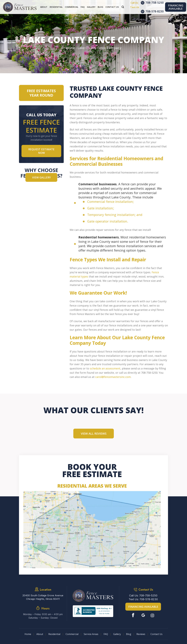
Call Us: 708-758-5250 (143, 595)
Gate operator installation (107, 221)
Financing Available (176, 7)
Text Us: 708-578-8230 (143, 599)
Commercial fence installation (110, 201)
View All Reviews (94, 434)
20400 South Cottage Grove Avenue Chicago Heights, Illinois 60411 (43, 597)
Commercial (72, 7)
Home (28, 634)
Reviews (141, 634)
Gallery (91, 7)
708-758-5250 (155, 3)
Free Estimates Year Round (41, 93)
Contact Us (112, 7)
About (44, 7)
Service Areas (91, 634)
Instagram (153, 615)
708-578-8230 (155, 11)
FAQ (83, 7)
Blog (100, 7)
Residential (56, 7)
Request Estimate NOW (41, 151)
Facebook (134, 615)
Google (143, 615)
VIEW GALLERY (41, 177)
